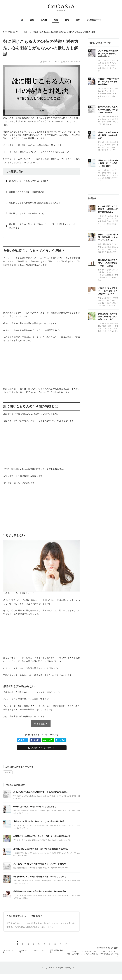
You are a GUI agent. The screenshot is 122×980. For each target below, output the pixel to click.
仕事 (78, 20)
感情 (67, 20)
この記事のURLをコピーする (42, 748)
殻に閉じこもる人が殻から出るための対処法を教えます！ (36, 203)
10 (66, 945)
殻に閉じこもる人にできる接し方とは (27, 213)
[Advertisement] (42, 289)
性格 (56, 20)
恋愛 (32, 20)
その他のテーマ (94, 20)
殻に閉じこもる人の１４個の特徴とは (27, 192)
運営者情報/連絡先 (57, 952)
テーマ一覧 (23, 952)
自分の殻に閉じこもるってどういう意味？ (29, 181)
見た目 (44, 20)
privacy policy (39, 952)
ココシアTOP (8, 952)
